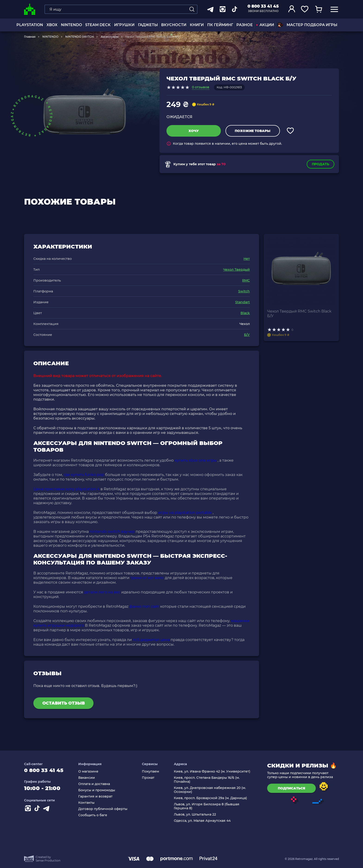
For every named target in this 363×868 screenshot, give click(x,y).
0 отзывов (201, 87)
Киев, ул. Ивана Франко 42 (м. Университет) (213, 771)
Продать (321, 164)
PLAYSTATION (30, 25)
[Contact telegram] (47, 810)
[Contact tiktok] (38, 810)
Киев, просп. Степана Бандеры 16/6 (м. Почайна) (207, 780)
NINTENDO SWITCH (80, 37)
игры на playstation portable (185, 513)
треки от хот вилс (147, 578)
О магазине (90, 771)
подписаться (291, 788)
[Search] (192, 9)
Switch (244, 291)
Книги (197, 25)
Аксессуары (110, 37)
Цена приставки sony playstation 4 (66, 489)
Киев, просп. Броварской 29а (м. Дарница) (211, 798)
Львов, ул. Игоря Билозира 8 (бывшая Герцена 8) (207, 806)
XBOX (52, 25)
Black (245, 313)
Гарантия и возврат (97, 796)
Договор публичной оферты (105, 809)
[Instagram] (29, 810)
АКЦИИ (265, 25)
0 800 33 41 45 (263, 6)
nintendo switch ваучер (112, 532)
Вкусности (174, 25)
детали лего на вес (102, 592)
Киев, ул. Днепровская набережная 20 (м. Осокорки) (211, 790)
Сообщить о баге (95, 815)
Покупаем (152, 771)
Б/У (247, 335)
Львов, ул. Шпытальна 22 (196, 814)
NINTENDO (71, 25)
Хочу (194, 131)
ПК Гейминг (220, 25)
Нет (247, 259)
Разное (245, 25)
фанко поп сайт (144, 606)
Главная (30, 37)
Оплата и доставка (96, 784)
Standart (243, 302)
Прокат (150, 778)
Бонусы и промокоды (99, 790)
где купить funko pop (84, 475)
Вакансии (89, 778)
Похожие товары (253, 131)
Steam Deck (98, 25)
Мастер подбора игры (307, 25)
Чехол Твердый (236, 270)
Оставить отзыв (64, 703)
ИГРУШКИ (124, 25)
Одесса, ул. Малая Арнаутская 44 (203, 821)
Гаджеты (148, 25)
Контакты (88, 803)
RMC (246, 280)
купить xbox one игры (196, 460)
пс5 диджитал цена (151, 640)
